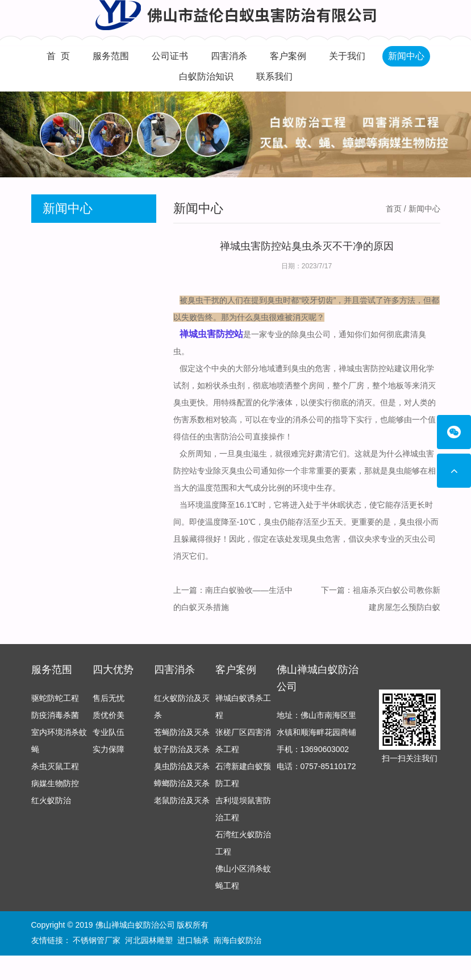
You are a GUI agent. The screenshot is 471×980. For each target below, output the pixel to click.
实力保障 (109, 761)
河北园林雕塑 (149, 942)
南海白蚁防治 (237, 942)
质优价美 (109, 727)
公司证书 (170, 56)
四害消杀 (229, 56)
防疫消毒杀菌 (55, 727)
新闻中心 (406, 56)
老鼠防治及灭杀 (182, 812)
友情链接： (51, 942)
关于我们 (347, 56)
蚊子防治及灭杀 (182, 761)
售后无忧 (109, 710)
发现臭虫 (309, 539)
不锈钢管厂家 (97, 942)
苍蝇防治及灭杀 (182, 744)
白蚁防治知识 (206, 76)
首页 (394, 209)
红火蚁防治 (51, 812)
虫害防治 (221, 437)
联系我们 (274, 76)
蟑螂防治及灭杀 (182, 795)
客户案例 (288, 56)
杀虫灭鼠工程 (55, 778)
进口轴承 (193, 942)
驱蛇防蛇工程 (55, 710)
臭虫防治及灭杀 (182, 778)
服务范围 (111, 56)
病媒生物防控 (55, 795)
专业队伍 (109, 744)
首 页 (58, 56)
